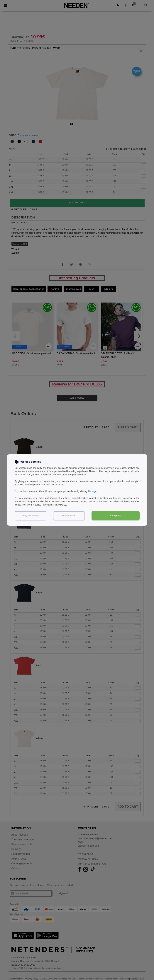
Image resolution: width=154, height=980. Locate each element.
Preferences (69, 515)
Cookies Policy (40, 505)
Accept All (115, 515)
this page (92, 491)
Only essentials (31, 515)
